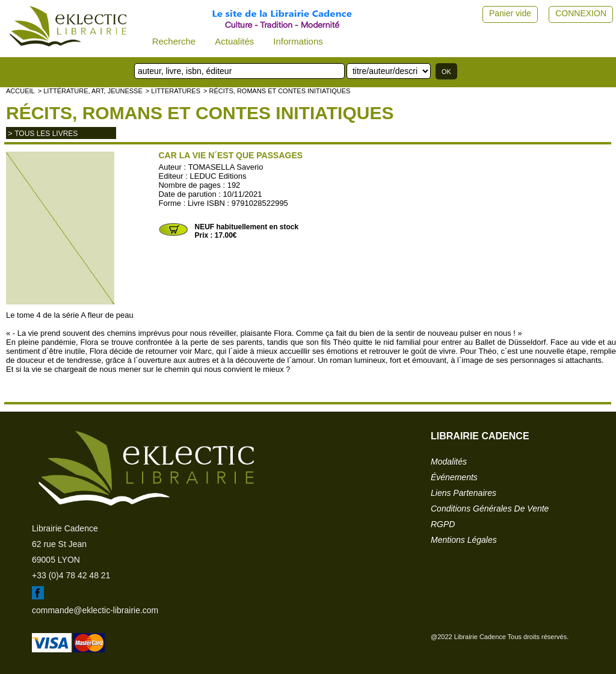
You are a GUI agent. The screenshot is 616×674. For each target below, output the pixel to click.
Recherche (174, 41)
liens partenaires (464, 493)
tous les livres (46, 134)
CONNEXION (581, 13)
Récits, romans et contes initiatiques (200, 113)
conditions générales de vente (490, 509)
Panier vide (510, 13)
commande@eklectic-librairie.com (95, 610)
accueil (20, 91)
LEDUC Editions (218, 176)
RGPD (443, 524)
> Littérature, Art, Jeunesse (90, 91)
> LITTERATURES (173, 91)
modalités (449, 462)
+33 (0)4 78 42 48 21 (71, 575)
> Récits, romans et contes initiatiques (277, 91)
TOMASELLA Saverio (226, 167)
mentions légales (464, 540)
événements (454, 477)
